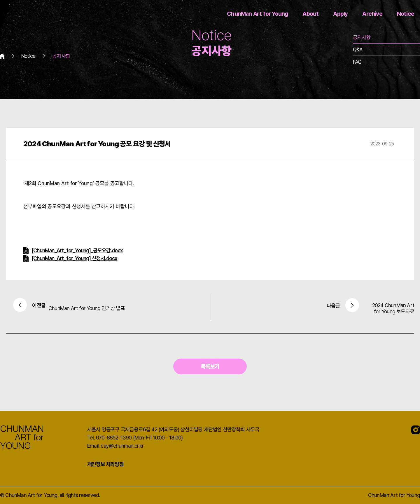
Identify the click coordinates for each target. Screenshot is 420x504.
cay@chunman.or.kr (122, 446)
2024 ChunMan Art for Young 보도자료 (353, 308)
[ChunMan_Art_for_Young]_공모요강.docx (77, 250)
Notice (406, 14)
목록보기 (210, 366)
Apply (340, 14)
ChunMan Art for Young (257, 14)
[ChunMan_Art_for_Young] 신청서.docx (74, 258)
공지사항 (362, 37)
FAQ (357, 62)
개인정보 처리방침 (105, 464)
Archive (372, 14)
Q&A (358, 49)
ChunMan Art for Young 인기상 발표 (67, 307)
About (310, 14)
